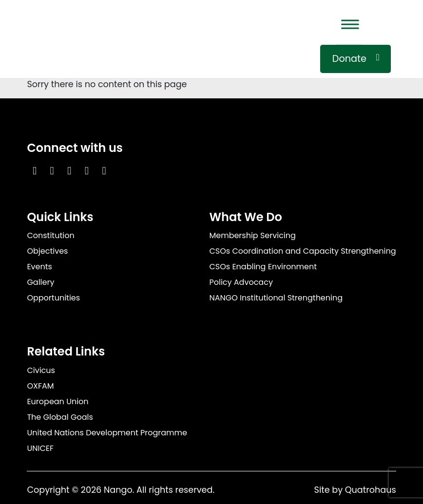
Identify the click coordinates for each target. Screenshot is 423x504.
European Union (58, 401)
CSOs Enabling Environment (263, 267)
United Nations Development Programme (107, 433)
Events (39, 267)
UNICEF (40, 448)
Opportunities (53, 298)
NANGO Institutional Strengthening (276, 298)
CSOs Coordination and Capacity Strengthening (302, 251)
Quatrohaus (371, 490)
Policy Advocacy (241, 282)
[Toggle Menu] (349, 24)
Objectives (47, 251)
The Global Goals (60, 417)
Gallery (40, 282)
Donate (349, 59)
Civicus (41, 370)
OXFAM (40, 386)
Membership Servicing (252, 235)
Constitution (50, 235)
